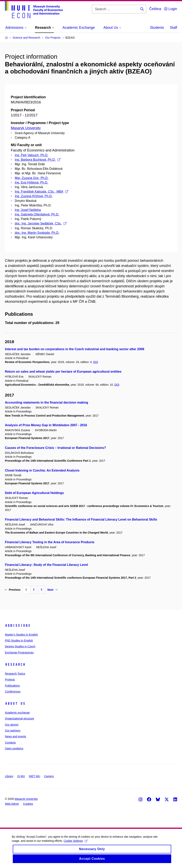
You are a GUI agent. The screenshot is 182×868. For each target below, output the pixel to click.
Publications (12, 686)
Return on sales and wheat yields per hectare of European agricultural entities (63, 372)
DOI (96, 362)
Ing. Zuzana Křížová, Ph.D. (34, 196)
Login (171, 9)
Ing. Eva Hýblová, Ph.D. (31, 182)
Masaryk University (26, 128)
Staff (173, 28)
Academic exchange (17, 713)
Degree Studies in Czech (20, 646)
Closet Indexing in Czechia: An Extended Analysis (42, 470)
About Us (15, 704)
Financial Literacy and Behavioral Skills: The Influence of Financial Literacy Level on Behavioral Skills (81, 519)
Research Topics (15, 674)
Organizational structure (20, 719)
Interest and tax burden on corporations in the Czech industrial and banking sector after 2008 (75, 349)
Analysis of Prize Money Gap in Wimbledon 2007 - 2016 (46, 425)
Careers (49, 776)
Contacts (10, 743)
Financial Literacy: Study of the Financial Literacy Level (46, 565)
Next (52, 590)
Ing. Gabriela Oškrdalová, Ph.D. (37, 214)
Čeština (155, 9)
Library (9, 776)
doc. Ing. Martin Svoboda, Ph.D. (37, 233)
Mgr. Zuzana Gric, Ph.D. (32, 178)
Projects (10, 680)
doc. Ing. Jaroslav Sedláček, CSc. (41, 223)
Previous (13, 590)
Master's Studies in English (21, 635)
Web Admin (12, 804)
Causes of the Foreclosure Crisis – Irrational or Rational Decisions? (55, 448)
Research (15, 665)
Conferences (13, 692)
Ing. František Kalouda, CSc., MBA (41, 192)
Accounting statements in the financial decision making (46, 402)
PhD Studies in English (19, 641)
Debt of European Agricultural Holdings (34, 493)
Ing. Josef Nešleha (28, 210)
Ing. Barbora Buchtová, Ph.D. (38, 160)
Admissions (18, 626)
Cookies (28, 804)
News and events (15, 736)
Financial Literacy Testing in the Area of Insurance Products (50, 542)
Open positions (14, 748)
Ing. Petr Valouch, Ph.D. (31, 155)
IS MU (21, 776)
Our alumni (12, 725)
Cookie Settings (76, 844)
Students (157, 28)
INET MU (34, 776)
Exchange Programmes (19, 653)
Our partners (13, 731)
